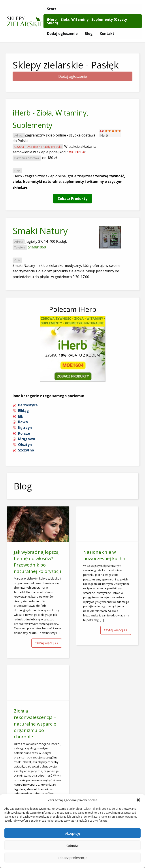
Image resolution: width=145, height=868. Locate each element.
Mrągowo (27, 439)
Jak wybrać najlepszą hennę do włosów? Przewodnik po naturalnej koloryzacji (38, 562)
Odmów (72, 845)
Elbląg (24, 411)
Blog (89, 34)
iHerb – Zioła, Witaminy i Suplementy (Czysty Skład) (87, 21)
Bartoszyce (28, 405)
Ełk (21, 416)
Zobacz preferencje (72, 858)
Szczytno (26, 450)
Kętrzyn (25, 428)
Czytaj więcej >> (47, 643)
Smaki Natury (40, 231)
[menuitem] (52, 9)
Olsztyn (25, 445)
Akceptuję (72, 833)
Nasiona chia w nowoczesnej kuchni (105, 555)
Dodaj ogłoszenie (62, 34)
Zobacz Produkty (72, 199)
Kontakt (107, 34)
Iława (23, 422)
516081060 (37, 247)
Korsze (24, 433)
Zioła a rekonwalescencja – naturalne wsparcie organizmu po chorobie (35, 724)
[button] (138, 800)
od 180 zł (49, 158)
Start (52, 9)
